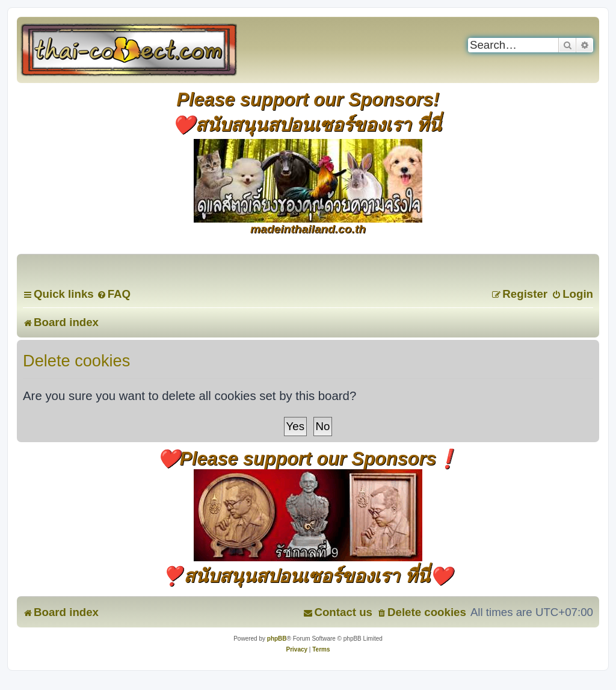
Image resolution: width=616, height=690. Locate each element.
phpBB (277, 639)
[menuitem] (114, 294)
